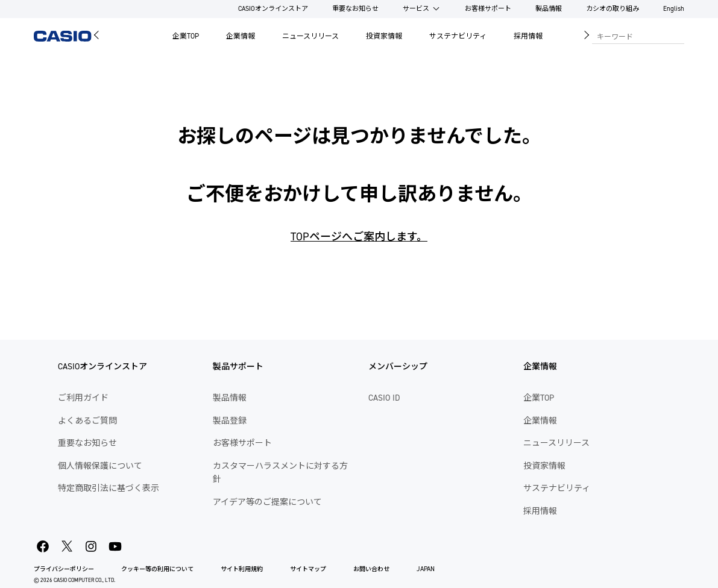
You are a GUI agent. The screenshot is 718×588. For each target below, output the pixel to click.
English (674, 9)
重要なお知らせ (355, 9)
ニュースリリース (310, 36)
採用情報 (528, 36)
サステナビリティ (458, 36)
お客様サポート (488, 9)
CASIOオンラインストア (273, 9)
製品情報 (549, 9)
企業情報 (241, 36)
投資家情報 (384, 36)
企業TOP (186, 36)
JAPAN (426, 569)
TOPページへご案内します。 (359, 237)
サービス (416, 9)
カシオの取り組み (613, 9)
